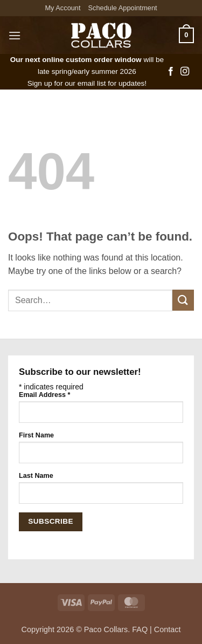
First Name (36, 435)
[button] (15, 35)
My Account (62, 8)
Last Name (36, 476)
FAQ (140, 629)
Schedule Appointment (123, 8)
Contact (168, 629)
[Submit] (183, 300)
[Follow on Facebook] (171, 72)
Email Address (44, 395)
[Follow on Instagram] (185, 72)
